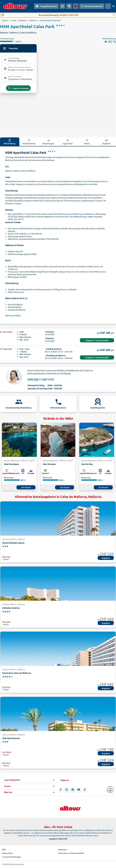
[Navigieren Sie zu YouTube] (79, 790)
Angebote (106, 142)
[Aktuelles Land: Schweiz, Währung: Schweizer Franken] (108, 6)
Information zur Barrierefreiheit (71, 854)
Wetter (87, 142)
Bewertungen (48, 142)
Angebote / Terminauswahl (97, 341)
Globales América (11, 609)
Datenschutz (7, 854)
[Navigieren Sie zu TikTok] (85, 790)
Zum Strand (26, 488)
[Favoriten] (76, 6)
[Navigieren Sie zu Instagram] (67, 790)
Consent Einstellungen (12, 858)
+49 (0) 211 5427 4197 (58, 840)
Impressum (63, 850)
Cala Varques (49, 465)
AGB (4, 850)
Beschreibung (10, 142)
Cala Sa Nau (87, 465)
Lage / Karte (68, 142)
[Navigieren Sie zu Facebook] (61, 790)
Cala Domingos (11, 465)
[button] (30, 781)
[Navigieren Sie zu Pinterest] (73, 790)
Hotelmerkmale (29, 142)
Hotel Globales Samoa (13, 543)
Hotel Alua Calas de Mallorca (17, 674)
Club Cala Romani (11, 739)
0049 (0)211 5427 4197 (41, 380)
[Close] (114, 15)
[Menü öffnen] (113, 6)
